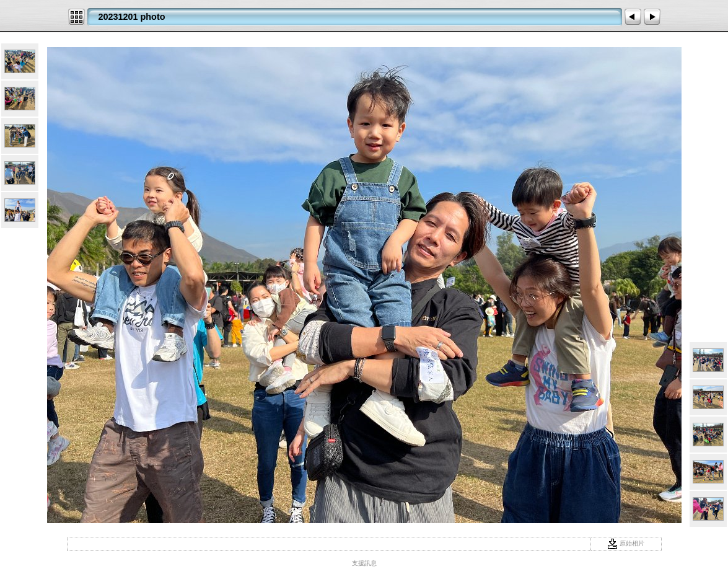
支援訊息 (364, 563)
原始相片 (626, 543)
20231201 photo (132, 17)
